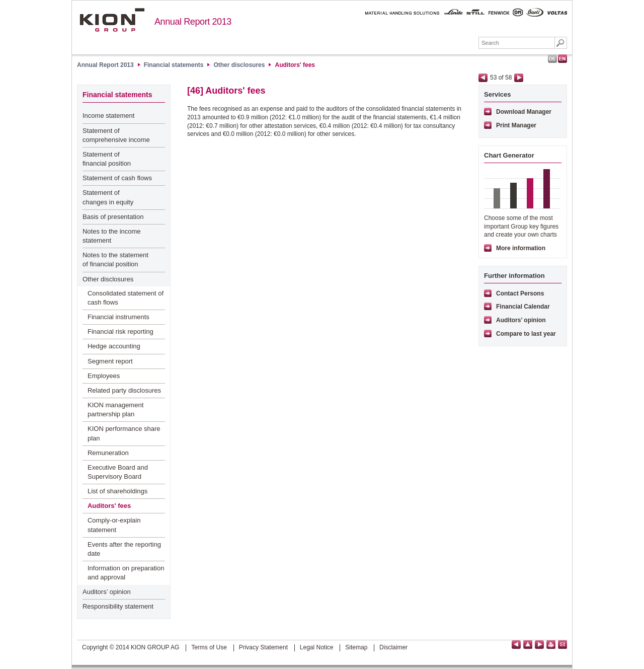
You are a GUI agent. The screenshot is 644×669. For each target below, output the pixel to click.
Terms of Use (209, 647)
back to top (528, 645)
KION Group (147, 44)
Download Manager (524, 112)
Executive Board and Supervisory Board (118, 472)
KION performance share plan (124, 433)
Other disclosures (239, 65)
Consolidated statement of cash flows (126, 298)
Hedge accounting (114, 346)
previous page (483, 78)
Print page (551, 645)
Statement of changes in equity (108, 197)
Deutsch (552, 59)
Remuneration (108, 453)
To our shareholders (210, 44)
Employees (104, 376)
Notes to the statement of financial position (115, 259)
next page (519, 78)
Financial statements (441, 44)
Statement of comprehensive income (116, 135)
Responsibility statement (118, 606)
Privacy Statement (263, 647)
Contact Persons (520, 293)
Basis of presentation (113, 217)
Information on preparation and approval (126, 573)
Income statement (108, 116)
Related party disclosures (124, 390)
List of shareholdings (117, 491)
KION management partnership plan (115, 410)
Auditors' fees (295, 65)
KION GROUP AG (112, 20)
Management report (366, 44)
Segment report (110, 361)
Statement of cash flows (117, 178)
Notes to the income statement (112, 236)
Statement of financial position (107, 159)
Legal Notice (317, 647)
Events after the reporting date (124, 549)
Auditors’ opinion (107, 592)
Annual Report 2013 (193, 22)
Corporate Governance (288, 44)
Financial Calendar (523, 307)
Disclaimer (393, 647)
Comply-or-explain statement (114, 525)
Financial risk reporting (120, 331)
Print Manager (516, 125)
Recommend (562, 645)
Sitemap (356, 647)
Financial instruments (118, 317)
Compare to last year (526, 334)
